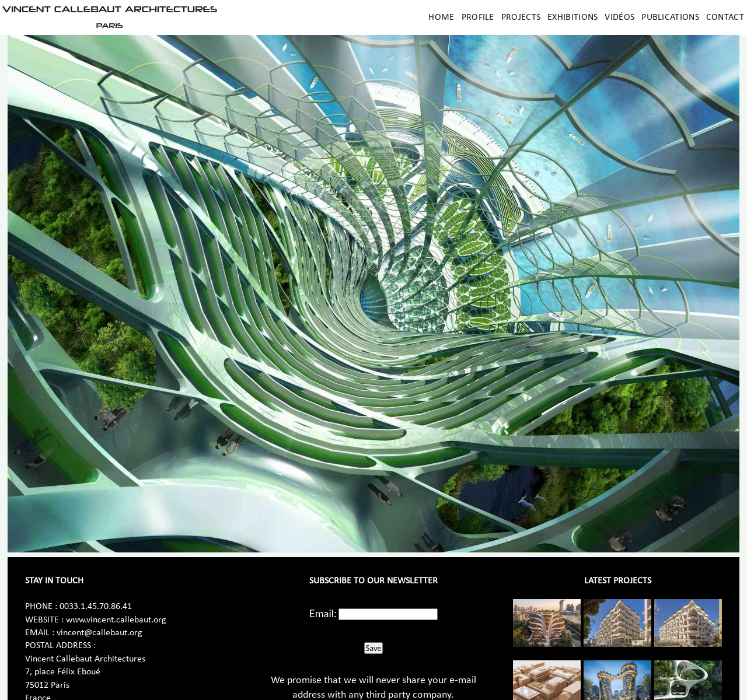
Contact (725, 17)
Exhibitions (573, 17)
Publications (670, 17)
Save (373, 648)
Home (441, 17)
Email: (323, 613)
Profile (478, 17)
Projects (521, 17)
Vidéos (619, 17)
